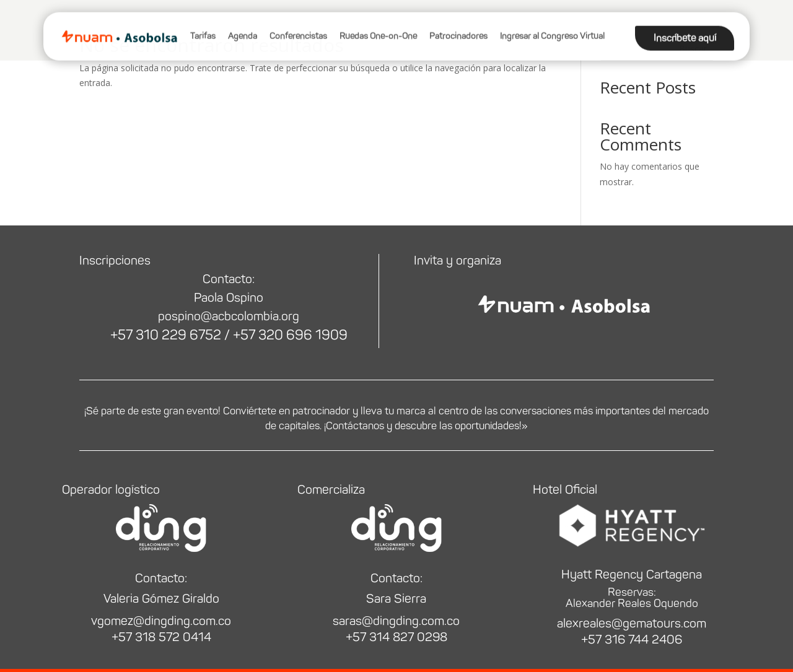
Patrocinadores (458, 21)
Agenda (243, 21)
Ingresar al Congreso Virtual (552, 21)
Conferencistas (298, 21)
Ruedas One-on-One (378, 21)
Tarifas (203, 21)
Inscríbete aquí (685, 23)
